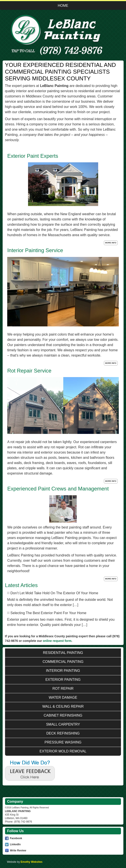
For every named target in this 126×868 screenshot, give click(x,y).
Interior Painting (63, 671)
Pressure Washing (63, 742)
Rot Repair (63, 689)
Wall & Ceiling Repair (63, 706)
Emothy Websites (32, 862)
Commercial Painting (63, 662)
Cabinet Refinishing (63, 715)
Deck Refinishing (63, 733)
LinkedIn (15, 844)
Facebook (16, 838)
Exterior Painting (63, 680)
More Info (111, 243)
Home (63, 6)
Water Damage (63, 697)
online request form (57, 641)
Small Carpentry (63, 724)
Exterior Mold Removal (63, 751)
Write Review (18, 850)
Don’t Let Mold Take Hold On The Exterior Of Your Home (54, 593)
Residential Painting (63, 653)
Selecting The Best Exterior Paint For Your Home (49, 613)
